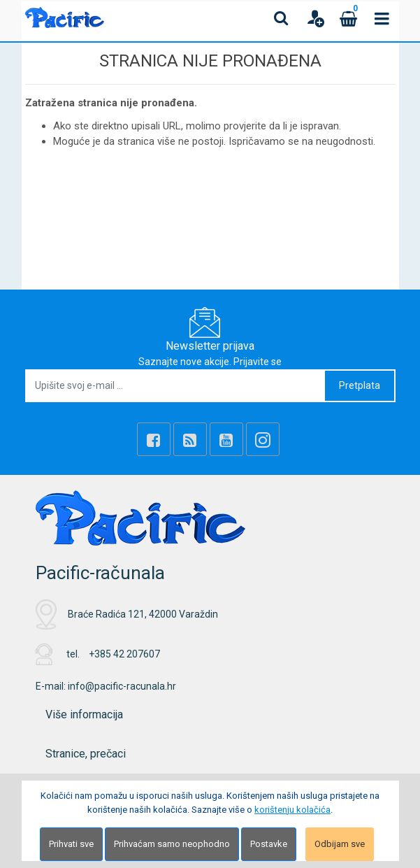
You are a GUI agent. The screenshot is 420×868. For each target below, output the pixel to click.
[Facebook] (154, 439)
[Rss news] (190, 439)
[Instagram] (263, 439)
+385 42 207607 (124, 654)
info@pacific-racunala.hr (122, 686)
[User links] (315, 18)
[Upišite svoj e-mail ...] (176, 386)
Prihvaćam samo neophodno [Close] (172, 844)
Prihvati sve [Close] (71, 844)
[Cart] (349, 18)
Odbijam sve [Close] (340, 844)
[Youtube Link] (226, 439)
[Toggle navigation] (382, 18)
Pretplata (360, 385)
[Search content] (282, 18)
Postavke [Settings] (269, 844)
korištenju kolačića (292, 810)
